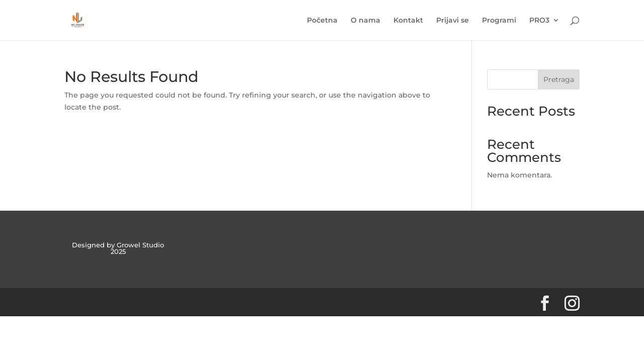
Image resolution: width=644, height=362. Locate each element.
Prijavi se (453, 21)
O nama (366, 21)
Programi (499, 21)
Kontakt (408, 21)
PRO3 (539, 21)
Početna (322, 21)
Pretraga (559, 79)
